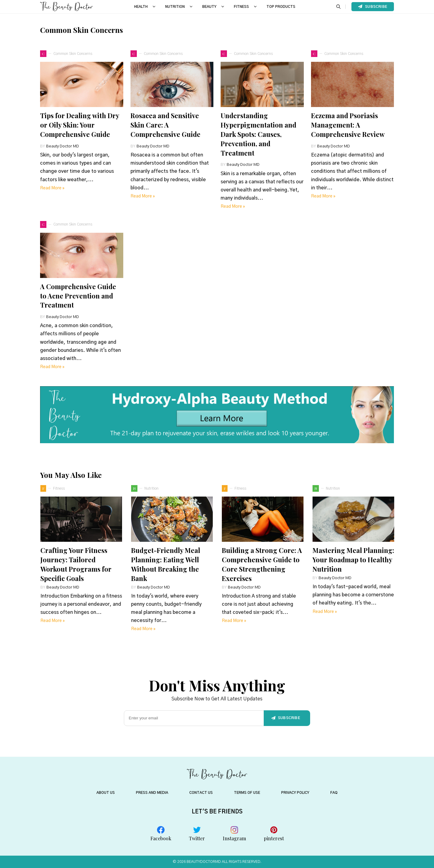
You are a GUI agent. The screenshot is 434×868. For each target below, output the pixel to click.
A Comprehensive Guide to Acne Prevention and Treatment (78, 296)
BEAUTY (209, 7)
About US (106, 793)
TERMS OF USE (247, 793)
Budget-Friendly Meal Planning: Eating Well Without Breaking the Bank (166, 564)
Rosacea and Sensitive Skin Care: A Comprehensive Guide (165, 125)
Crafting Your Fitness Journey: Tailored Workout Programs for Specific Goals (76, 564)
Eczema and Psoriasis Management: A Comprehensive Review (348, 125)
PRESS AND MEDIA (152, 793)
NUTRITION (175, 7)
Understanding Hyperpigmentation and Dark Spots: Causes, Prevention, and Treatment (258, 134)
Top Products (281, 7)
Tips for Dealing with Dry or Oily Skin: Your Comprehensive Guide (80, 125)
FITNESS (241, 7)
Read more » (52, 188)
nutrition (151, 488)
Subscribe (373, 7)
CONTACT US (201, 793)
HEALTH (141, 7)
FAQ (334, 793)
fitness (59, 488)
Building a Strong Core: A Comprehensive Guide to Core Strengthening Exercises (262, 564)
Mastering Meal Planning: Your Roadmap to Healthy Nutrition (353, 560)
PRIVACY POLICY (295, 793)
